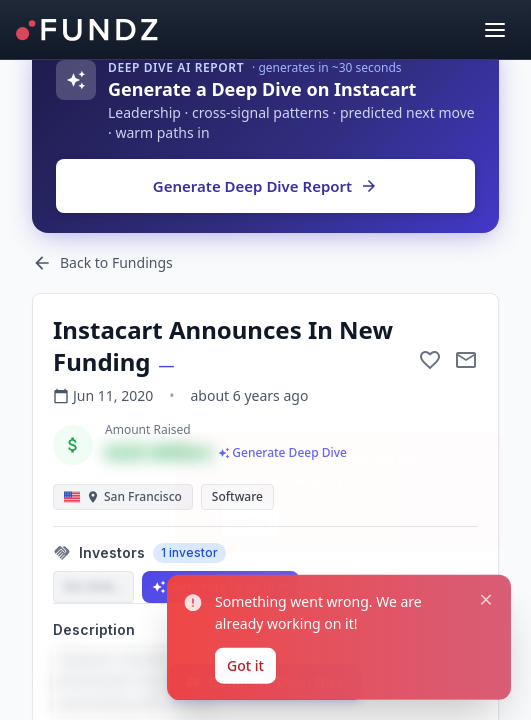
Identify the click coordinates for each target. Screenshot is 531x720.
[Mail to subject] (466, 360)
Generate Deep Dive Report (265, 186)
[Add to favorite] (430, 360)
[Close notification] (486, 473)
